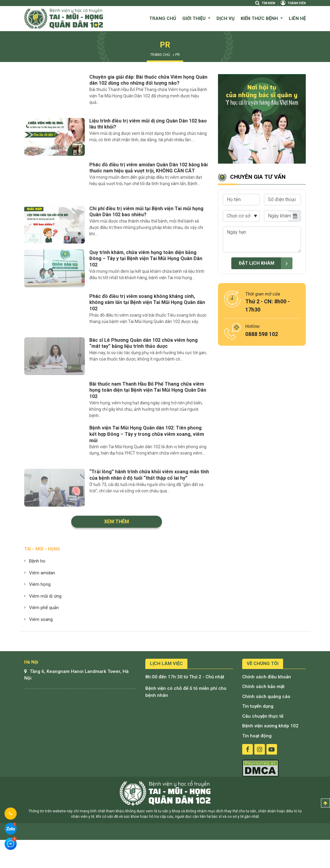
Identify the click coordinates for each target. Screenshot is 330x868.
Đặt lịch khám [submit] (266, 263)
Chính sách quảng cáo (266, 697)
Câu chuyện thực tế (263, 716)
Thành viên (293, 3)
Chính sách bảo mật (263, 687)
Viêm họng (40, 584)
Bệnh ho (37, 561)
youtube (272, 749)
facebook (247, 749)
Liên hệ (297, 18)
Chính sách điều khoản (267, 677)
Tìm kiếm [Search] (265, 3)
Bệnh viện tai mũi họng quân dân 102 (165, 793)
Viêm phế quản (44, 608)
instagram (260, 749)
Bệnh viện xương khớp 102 (270, 726)
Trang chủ (163, 18)
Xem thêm (117, 522)
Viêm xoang (41, 619)
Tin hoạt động (257, 736)
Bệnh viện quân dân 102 (64, 19)
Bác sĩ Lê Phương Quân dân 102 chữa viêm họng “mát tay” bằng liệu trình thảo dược (144, 343)
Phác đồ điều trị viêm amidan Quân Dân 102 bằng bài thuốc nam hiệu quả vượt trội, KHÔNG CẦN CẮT (148, 168)
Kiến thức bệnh (260, 18)
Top (325, 803)
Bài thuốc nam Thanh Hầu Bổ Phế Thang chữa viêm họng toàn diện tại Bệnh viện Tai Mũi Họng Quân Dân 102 (148, 390)
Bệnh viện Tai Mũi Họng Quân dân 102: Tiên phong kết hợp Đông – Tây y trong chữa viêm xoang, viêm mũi (147, 434)
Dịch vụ (226, 18)
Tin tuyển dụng (258, 706)
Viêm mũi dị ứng (45, 596)
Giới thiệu (195, 18)
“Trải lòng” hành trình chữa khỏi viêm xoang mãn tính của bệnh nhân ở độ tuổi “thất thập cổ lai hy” (149, 475)
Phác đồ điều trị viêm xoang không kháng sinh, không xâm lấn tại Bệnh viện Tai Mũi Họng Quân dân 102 (147, 303)
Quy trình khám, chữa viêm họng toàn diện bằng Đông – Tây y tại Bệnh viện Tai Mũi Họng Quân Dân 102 (146, 259)
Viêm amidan (42, 573)
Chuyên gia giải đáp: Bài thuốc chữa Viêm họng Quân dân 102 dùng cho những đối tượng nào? (148, 80)
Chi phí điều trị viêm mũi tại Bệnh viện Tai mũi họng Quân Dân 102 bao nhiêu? (146, 212)
